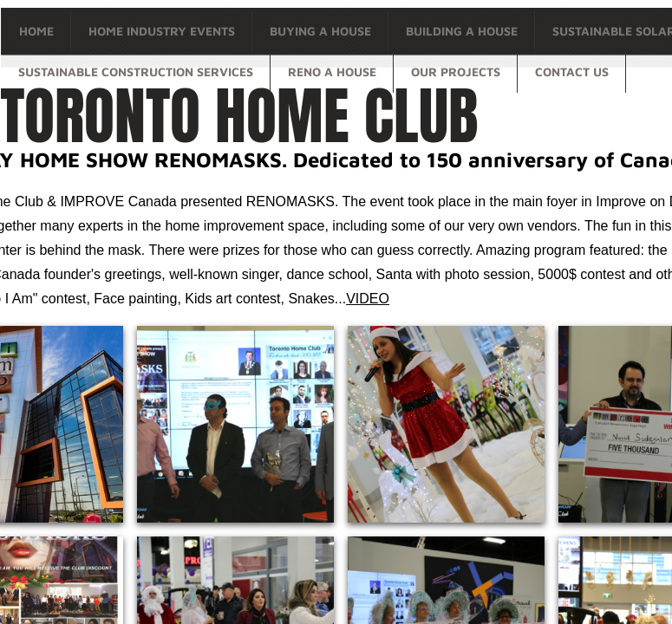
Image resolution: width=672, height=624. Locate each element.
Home (36, 31)
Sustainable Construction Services (136, 71)
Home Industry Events (162, 31)
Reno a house (332, 71)
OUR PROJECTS (456, 71)
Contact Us (572, 71)
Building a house (462, 31)
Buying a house (320, 31)
